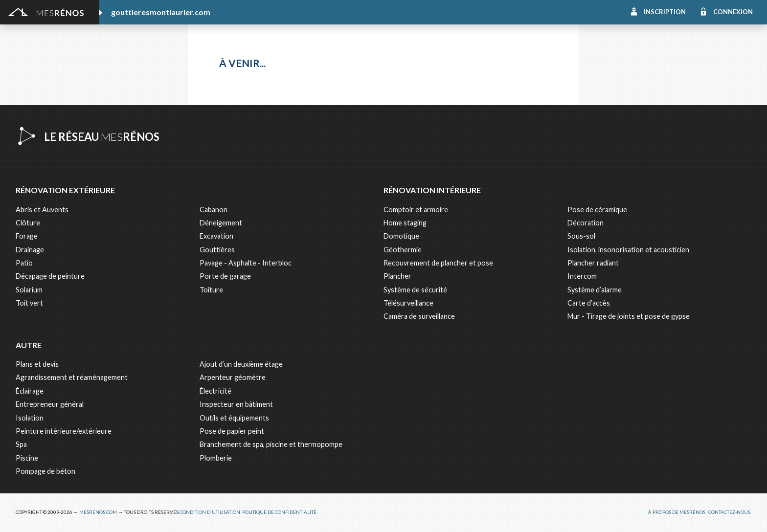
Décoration (586, 223)
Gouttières (217, 250)
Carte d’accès (589, 303)
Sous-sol (581, 236)
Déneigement (221, 223)
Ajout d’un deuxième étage (241, 364)
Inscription (665, 12)
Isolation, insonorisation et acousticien (628, 250)
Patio (24, 263)
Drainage (30, 250)
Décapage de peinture (50, 276)
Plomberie (216, 458)
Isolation (30, 418)
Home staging (405, 223)
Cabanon (214, 210)
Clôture (28, 223)
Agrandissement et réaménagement (72, 377)
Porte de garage (225, 276)
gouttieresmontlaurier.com (161, 12)
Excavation (216, 236)
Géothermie (403, 250)
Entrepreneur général (50, 404)
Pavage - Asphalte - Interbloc (246, 263)
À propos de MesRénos (677, 512)
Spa (21, 444)
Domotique (401, 236)
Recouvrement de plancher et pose (438, 263)
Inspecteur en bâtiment (236, 404)
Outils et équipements (234, 418)
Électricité (215, 391)
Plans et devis (37, 364)
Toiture (211, 290)
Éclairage (30, 391)
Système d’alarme (595, 290)
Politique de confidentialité (279, 512)
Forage (27, 236)
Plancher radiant (593, 263)
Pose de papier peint (232, 431)
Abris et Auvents (42, 210)
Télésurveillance (408, 303)
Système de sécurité (415, 290)
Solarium (29, 290)
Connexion (733, 12)
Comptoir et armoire (416, 210)
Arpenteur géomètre (233, 377)
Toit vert (29, 303)
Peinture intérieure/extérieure (64, 431)
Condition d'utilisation (210, 512)
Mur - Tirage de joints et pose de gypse (629, 316)
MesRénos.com (98, 512)
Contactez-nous (729, 512)
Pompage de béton (45, 471)
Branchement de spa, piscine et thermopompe (271, 444)
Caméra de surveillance (419, 316)
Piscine (27, 458)
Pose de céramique (597, 210)
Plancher (397, 276)
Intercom (582, 276)
